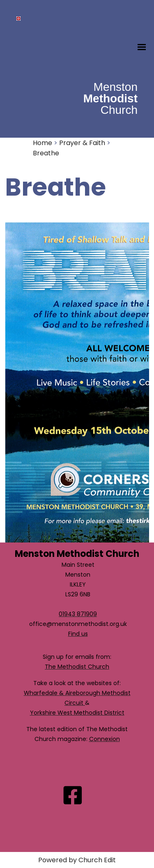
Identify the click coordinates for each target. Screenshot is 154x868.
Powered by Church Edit (77, 860)
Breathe (46, 153)
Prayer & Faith (82, 143)
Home (43, 143)
